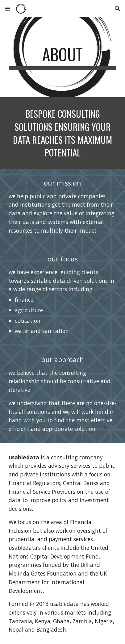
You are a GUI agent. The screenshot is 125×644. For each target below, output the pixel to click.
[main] (62, 57)
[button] (7, 9)
